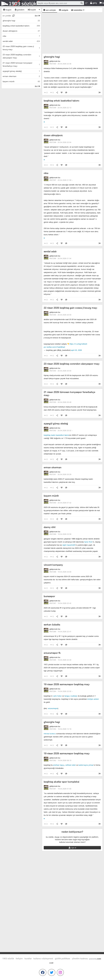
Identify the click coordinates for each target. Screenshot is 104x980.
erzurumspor (53, 708)
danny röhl (50, 527)
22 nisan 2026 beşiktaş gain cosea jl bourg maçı (70, 308)
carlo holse (57, 696)
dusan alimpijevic (53, 135)
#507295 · (60, 315)
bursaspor (49, 596)
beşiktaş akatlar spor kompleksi (61, 782)
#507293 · (60, 402)
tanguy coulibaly (71, 696)
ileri (37, 16)
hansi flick (88, 542)
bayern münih (51, 496)
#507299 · (60, 108)
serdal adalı (50, 251)
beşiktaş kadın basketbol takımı (56, 435)
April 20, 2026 (76, 350)
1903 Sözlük (19, 3)
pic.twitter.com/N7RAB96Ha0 (54, 347)
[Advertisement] (72, 33)
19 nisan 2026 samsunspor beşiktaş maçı (67, 684)
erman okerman (53, 467)
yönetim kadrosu (80, 958)
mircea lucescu (50, 734)
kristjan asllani (93, 699)
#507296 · (60, 258)
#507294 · (60, 371)
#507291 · (60, 474)
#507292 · (61, 430)
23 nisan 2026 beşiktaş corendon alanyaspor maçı (72, 364)
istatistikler (78, 10)
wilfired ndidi (70, 765)
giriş (94, 3)
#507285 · (60, 660)
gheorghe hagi (52, 57)
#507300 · (60, 64)
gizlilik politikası (62, 958)
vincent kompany (53, 565)
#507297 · (61, 180)
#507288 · (60, 572)
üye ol (72, 848)
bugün (7, 10)
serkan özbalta (52, 625)
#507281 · (60, 789)
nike (46, 173)
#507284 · (61, 691)
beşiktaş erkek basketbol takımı (61, 101)
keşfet (32, 10)
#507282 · (60, 760)
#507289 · (60, 534)
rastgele (64, 10)
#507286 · (60, 632)
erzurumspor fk (52, 653)
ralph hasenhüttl (69, 545)
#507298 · (60, 142)
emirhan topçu (59, 765)
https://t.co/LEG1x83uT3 (78, 344)
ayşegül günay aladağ (56, 423)
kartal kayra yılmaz (86, 765)
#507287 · (60, 603)
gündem (20, 10)
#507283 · (60, 729)
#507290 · (60, 503)
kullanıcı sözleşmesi (43, 958)
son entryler (50, 10)
